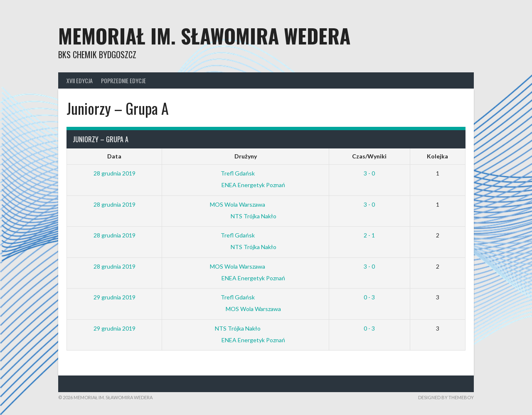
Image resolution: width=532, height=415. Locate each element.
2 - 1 (369, 235)
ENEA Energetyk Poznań (245, 185)
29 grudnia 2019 (115, 297)
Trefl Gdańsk (244, 173)
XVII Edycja (80, 80)
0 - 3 (369, 297)
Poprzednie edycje (123, 80)
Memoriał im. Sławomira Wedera (204, 36)
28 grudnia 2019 (115, 173)
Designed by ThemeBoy (446, 397)
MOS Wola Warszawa (244, 204)
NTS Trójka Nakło (246, 216)
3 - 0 (369, 173)
